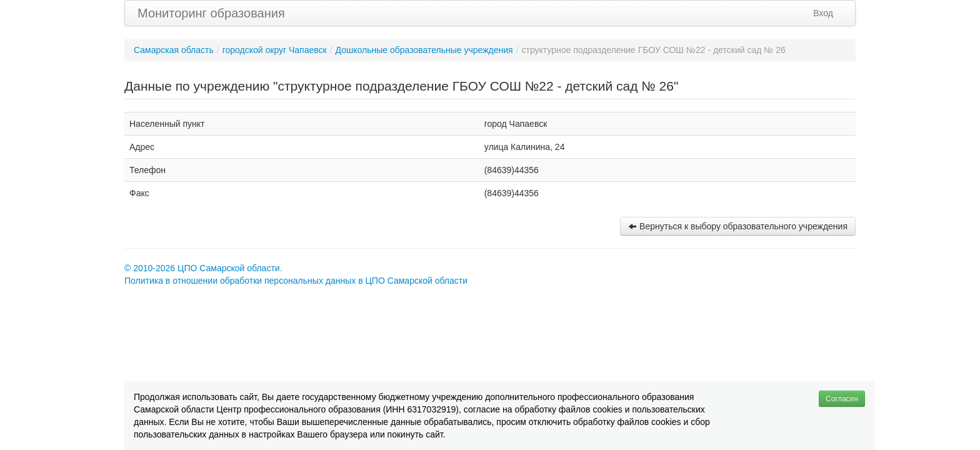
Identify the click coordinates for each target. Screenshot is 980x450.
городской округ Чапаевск (275, 50)
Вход (823, 13)
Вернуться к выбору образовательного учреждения (738, 226)
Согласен (842, 399)
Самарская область (174, 50)
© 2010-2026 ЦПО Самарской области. (203, 268)
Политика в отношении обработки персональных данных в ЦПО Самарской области (296, 281)
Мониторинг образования (211, 13)
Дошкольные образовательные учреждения (424, 50)
